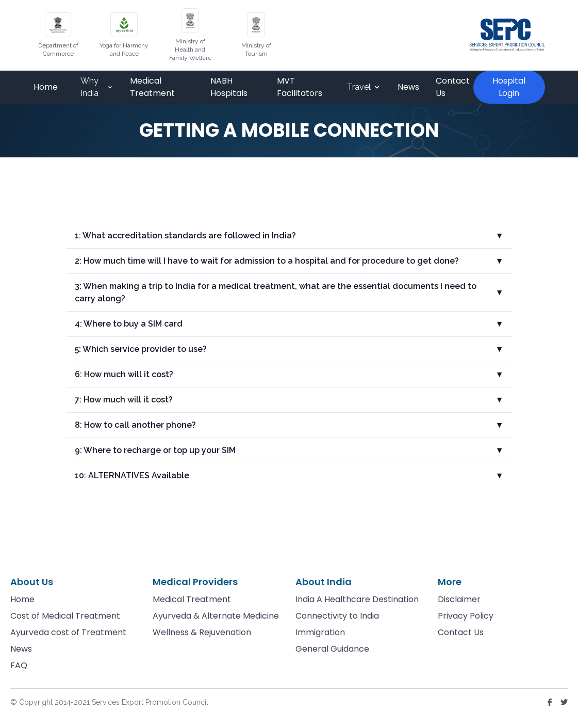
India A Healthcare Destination (357, 599)
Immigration (320, 632)
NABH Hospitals (229, 87)
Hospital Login (509, 87)
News (408, 87)
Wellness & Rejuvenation (202, 632)
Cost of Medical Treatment (65, 616)
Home (46, 87)
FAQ (19, 665)
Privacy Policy (466, 616)
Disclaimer (459, 599)
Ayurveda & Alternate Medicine (216, 616)
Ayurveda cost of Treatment (68, 632)
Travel (364, 87)
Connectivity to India (337, 616)
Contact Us (453, 87)
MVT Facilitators (300, 87)
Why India (97, 87)
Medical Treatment (152, 87)
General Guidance (332, 649)
